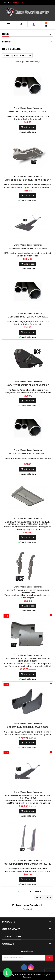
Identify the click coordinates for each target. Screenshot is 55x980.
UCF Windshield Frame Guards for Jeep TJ (28, 864)
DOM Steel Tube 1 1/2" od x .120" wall (28, 317)
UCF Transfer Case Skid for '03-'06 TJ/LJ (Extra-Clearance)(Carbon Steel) (28, 523)
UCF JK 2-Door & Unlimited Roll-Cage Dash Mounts (28, 591)
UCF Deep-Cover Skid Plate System (28, 248)
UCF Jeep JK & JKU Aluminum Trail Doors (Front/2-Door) (28, 660)
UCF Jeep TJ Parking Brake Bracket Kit (28, 385)
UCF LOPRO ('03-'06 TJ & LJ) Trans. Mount (28, 180)
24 (30, 891)
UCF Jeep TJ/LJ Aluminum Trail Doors (28, 727)
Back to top (44, 897)
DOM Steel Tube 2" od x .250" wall (28, 454)
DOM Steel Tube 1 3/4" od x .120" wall (28, 112)
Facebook (28, 909)
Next (38, 891)
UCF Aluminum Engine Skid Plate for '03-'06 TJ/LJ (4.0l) (28, 797)
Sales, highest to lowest (18, 56)
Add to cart (28, 127)
